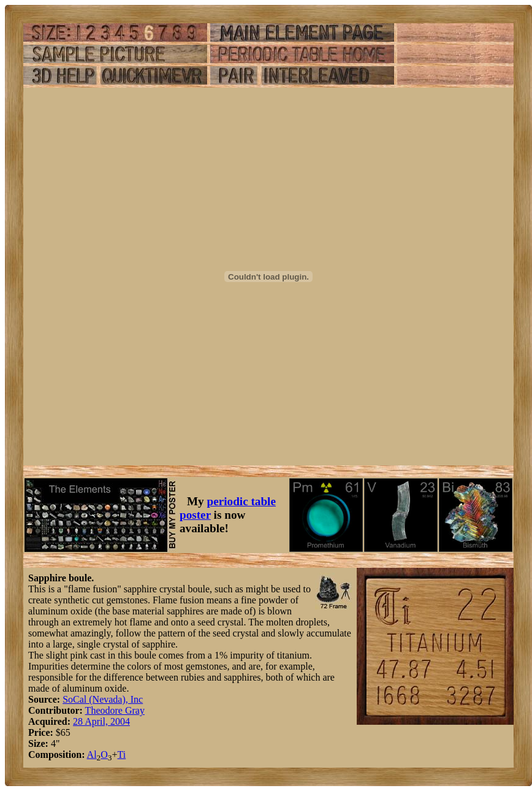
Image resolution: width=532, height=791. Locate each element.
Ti (122, 755)
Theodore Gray (115, 710)
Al (92, 755)
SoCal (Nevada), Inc (103, 699)
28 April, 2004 (101, 721)
